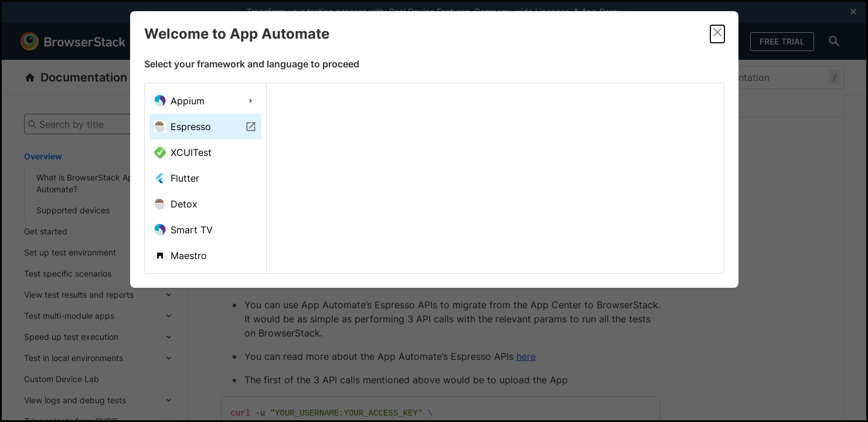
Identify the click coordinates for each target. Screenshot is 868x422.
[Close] (717, 34)
